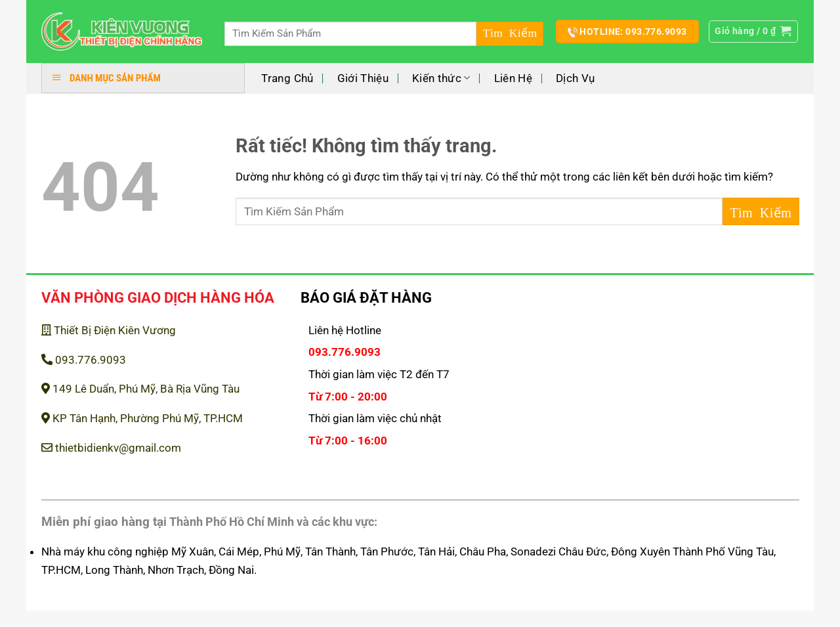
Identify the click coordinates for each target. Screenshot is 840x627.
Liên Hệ (513, 78)
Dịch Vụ (575, 78)
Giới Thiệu (363, 78)
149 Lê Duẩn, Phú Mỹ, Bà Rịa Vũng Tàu (140, 389)
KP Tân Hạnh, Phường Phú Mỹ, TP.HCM (142, 418)
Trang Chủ (287, 78)
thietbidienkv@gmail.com (111, 448)
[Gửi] (510, 34)
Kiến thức (441, 78)
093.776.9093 (84, 360)
